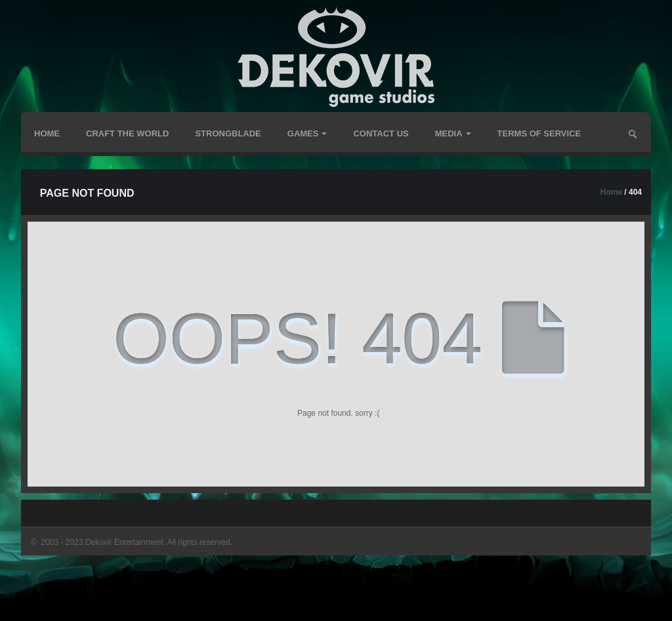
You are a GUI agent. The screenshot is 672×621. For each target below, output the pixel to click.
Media (453, 133)
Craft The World (127, 133)
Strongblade (228, 133)
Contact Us (381, 133)
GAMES (307, 133)
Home (47, 133)
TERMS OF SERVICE (539, 133)
